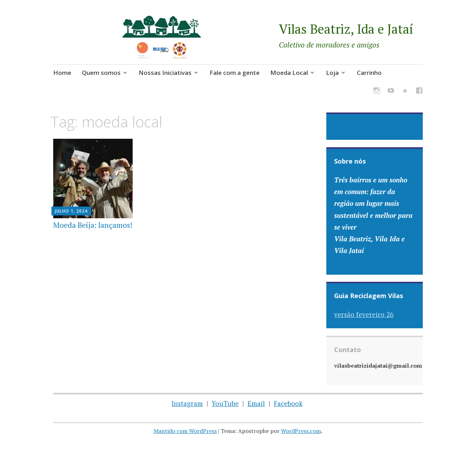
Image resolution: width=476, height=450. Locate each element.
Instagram (187, 403)
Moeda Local (289, 73)
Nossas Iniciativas (165, 73)
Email (256, 403)
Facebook (288, 403)
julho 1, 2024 (71, 211)
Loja (332, 73)
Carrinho (369, 73)
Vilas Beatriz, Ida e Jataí (346, 29)
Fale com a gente (235, 73)
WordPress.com (301, 431)
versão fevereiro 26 (364, 314)
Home (62, 73)
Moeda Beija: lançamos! (93, 225)
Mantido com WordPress (185, 431)
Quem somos (101, 73)
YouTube (225, 403)
